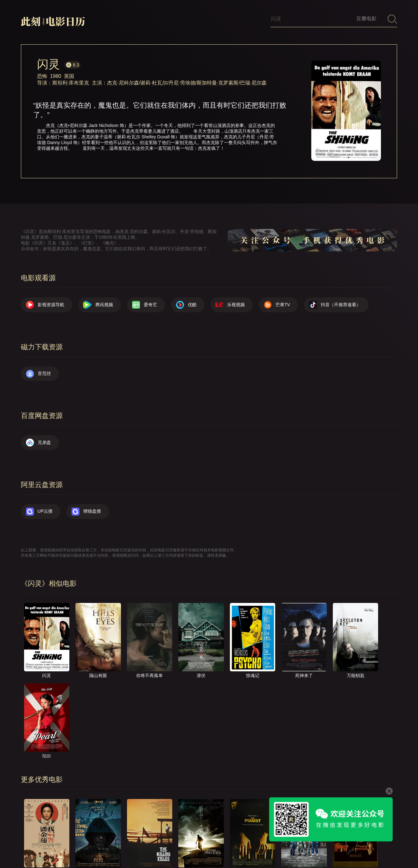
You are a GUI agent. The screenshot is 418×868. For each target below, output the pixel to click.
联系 (237, 846)
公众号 (384, 846)
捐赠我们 (356, 846)
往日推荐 (294, 846)
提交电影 (263, 846)
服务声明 (325, 846)
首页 (193, 846)
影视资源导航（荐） (156, 846)
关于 (215, 846)
